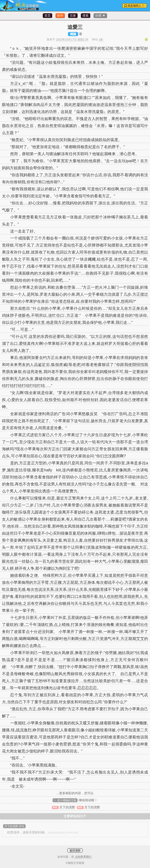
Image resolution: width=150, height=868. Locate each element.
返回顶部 (75, 850)
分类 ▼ (100, 16)
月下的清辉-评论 (14, 826)
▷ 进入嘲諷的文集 (65, 800)
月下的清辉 (67, 807)
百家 (73, 16)
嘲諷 (73, 34)
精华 (60, 16)
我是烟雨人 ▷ (136, 6)
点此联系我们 (83, 857)
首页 (47, 16)
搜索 (86, 16)
